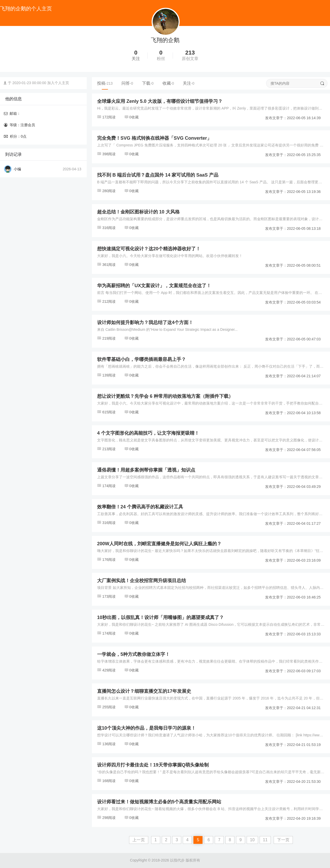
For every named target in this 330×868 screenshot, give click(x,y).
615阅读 (106, 412)
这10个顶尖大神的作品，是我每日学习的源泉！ (146, 728)
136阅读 (106, 744)
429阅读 (106, 670)
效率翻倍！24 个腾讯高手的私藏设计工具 (140, 507)
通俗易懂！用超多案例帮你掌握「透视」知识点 (146, 470)
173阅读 (106, 596)
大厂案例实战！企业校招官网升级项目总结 (142, 581)
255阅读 (106, 707)
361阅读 (106, 265)
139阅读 (106, 375)
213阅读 (106, 449)
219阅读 (106, 338)
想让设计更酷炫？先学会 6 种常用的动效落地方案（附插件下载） (165, 396)
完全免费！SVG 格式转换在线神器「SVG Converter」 (154, 138)
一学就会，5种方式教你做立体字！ (133, 654)
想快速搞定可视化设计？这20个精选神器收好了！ (149, 249)
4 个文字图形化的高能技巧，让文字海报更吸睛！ (148, 433)
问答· (127, 83)
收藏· (168, 83)
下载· (148, 83)
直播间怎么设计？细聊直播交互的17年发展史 (144, 691)
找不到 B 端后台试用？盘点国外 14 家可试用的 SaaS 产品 (158, 175)
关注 (136, 59)
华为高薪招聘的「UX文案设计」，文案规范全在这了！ (154, 286)
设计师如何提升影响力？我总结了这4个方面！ (145, 322)
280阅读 (106, 191)
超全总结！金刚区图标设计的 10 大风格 (138, 212)
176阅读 (106, 560)
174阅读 (106, 486)
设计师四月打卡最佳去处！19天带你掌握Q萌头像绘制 (153, 765)
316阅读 (106, 228)
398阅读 (106, 154)
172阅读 (106, 117)
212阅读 (106, 301)
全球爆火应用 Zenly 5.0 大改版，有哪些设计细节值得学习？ (160, 101)
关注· (188, 83)
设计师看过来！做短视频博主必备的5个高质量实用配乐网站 (159, 802)
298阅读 (106, 818)
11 (265, 840)
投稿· (105, 83)
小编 (17, 169)
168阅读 (106, 781)
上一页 (139, 840)
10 (252, 840)
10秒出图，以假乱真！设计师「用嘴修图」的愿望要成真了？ (160, 617)
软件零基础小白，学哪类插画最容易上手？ (142, 359)
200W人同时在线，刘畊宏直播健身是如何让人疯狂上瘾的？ (159, 544)
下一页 (283, 840)
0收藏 (132, 117)
